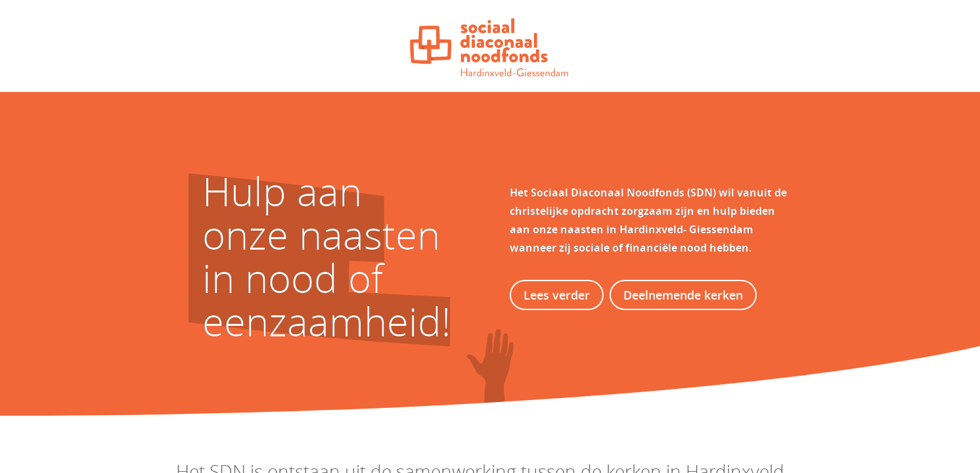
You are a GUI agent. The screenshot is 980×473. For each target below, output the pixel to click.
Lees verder (557, 295)
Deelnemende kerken (683, 295)
